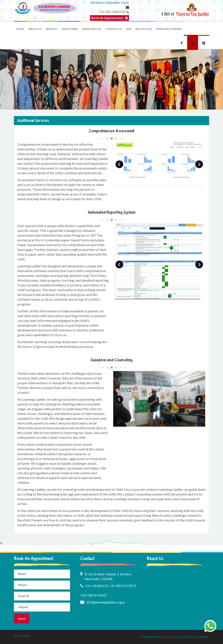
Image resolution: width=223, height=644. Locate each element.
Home (20, 29)
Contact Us (113, 29)
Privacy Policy (152, 637)
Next (199, 164)
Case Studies (70, 29)
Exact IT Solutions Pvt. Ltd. (194, 637)
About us (35, 29)
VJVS (128, 29)
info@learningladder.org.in (110, 2)
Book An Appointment (110, 18)
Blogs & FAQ (144, 29)
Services (51, 29)
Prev (119, 164)
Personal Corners (169, 29)
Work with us (92, 29)
